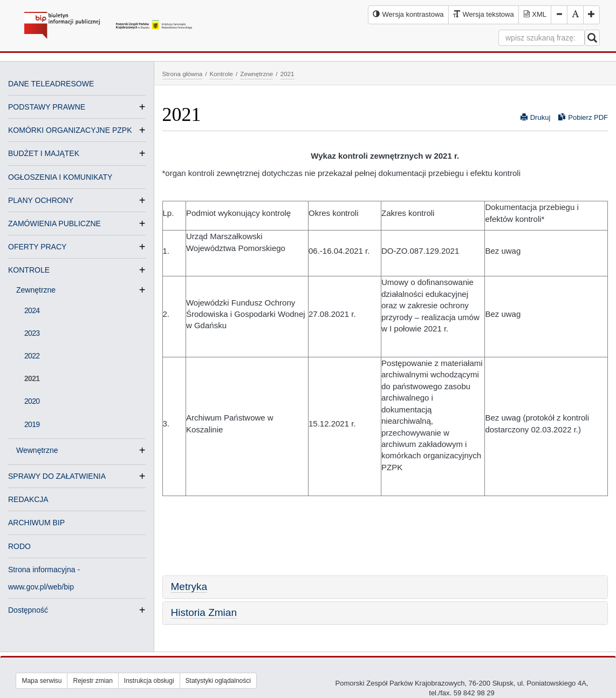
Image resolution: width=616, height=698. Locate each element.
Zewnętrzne (40, 290)
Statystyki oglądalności (218, 681)
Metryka (189, 587)
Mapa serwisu (42, 681)
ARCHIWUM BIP (36, 523)
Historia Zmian (204, 612)
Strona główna (183, 74)
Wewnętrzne (42, 450)
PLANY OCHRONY (41, 200)
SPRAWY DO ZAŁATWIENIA (57, 476)
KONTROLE (29, 270)
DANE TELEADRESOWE (51, 84)
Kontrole (221, 74)
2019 (32, 424)
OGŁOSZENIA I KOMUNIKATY (60, 177)
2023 (32, 333)
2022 (32, 356)
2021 (32, 378)
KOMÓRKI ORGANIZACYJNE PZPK (70, 130)
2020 (32, 401)
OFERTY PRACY (37, 247)
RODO (19, 546)
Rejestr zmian (93, 681)
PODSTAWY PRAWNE (47, 107)
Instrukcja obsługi (149, 681)
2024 (32, 310)
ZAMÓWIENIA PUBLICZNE (54, 223)
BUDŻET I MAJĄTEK (44, 153)
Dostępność (28, 610)
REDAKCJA (28, 499)
